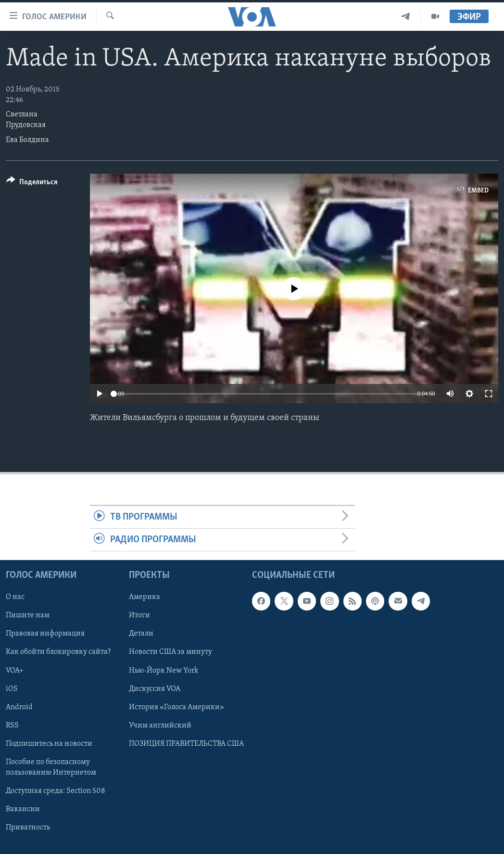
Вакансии (23, 809)
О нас (15, 598)
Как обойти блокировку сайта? (58, 652)
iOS (12, 689)
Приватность (28, 828)
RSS (12, 726)
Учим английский (160, 726)
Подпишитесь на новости (49, 744)
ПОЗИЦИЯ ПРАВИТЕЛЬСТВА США (186, 744)
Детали (141, 634)
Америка (145, 598)
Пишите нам (28, 616)
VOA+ (15, 671)
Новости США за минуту (170, 652)
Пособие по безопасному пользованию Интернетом (51, 767)
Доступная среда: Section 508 (56, 791)
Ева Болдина (27, 140)
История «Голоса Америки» (176, 707)
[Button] (32, 184)
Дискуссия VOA (155, 689)
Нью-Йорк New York (164, 671)
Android (19, 707)
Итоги (139, 616)
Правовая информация (45, 634)
